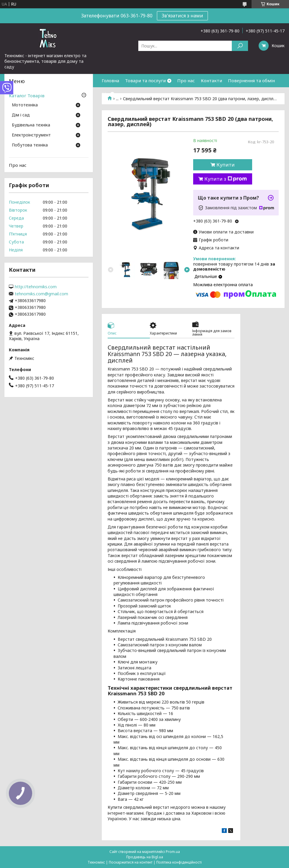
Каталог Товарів (27, 95)
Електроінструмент (31, 135)
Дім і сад (21, 115)
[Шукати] (240, 46)
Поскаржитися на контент (131, 862)
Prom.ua (173, 852)
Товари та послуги (145, 80)
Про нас (186, 80)
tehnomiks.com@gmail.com (41, 294)
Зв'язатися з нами (182, 16)
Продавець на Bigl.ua (145, 857)
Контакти (211, 80)
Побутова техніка (30, 145)
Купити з (226, 179)
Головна (110, 80)
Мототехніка (25, 105)
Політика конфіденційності (179, 862)
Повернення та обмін (251, 80)
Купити (226, 165)
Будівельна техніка (31, 125)
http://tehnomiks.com (36, 287)
